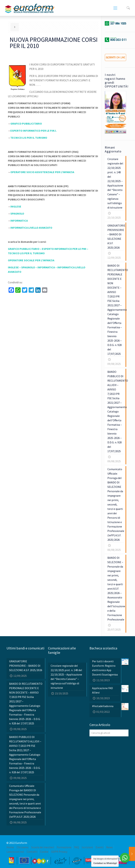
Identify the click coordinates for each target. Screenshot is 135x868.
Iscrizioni (87, 847)
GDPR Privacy (59, 852)
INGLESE (16, 206)
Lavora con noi (15, 852)
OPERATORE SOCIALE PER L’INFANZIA (31, 260)
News (109, 847)
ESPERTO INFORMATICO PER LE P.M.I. (33, 131)
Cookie (44, 852)
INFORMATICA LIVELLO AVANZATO (31, 228)
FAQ (77, 847)
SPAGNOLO (17, 213)
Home (10, 847)
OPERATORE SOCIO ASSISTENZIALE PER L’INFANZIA (42, 172)
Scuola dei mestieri (43, 847)
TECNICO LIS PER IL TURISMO (29, 138)
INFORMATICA (19, 221)
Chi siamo (23, 847)
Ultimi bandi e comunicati (25, 648)
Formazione (64, 847)
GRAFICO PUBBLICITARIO (26, 123)
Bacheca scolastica (103, 648)
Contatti (32, 852)
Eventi (99, 847)
